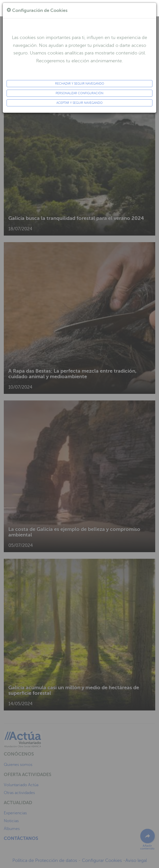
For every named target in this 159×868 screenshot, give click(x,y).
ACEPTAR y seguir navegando (79, 103)
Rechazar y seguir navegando (80, 84)
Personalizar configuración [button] (79, 93)
